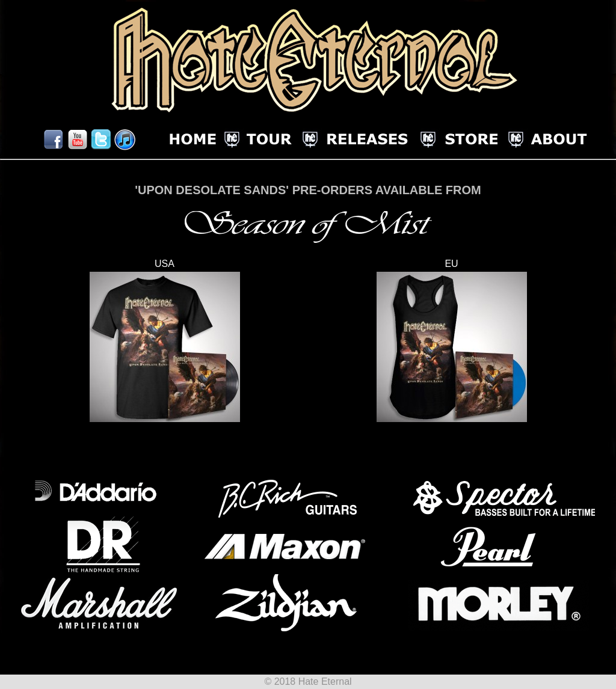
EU (451, 264)
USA (165, 264)
